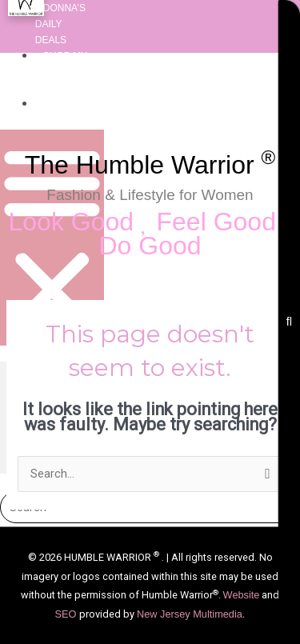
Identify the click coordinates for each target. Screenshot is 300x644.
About (60, 104)
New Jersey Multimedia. (191, 614)
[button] (52, 238)
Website (242, 595)
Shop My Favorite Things (61, 72)
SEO (67, 614)
